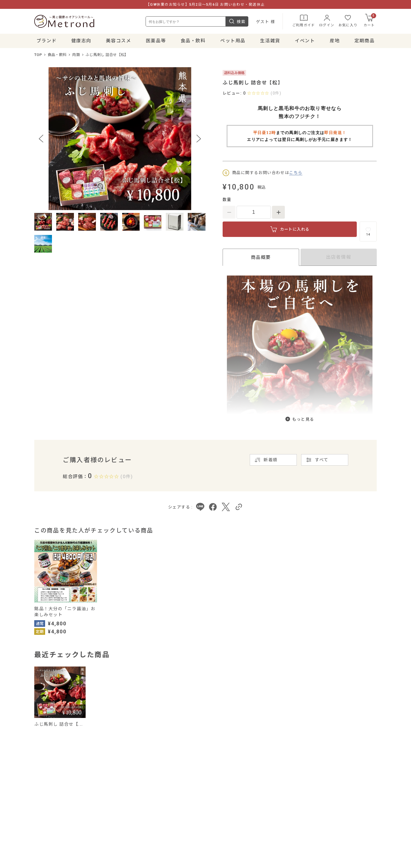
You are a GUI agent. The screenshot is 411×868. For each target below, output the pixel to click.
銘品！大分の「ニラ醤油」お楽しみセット (65, 612)
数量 (227, 199)
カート (370, 20)
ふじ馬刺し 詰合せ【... (59, 724)
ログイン (327, 20)
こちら (296, 173)
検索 (237, 21)
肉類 (76, 55)
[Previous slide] (41, 139)
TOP (38, 55)
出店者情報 (339, 257)
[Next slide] (199, 139)
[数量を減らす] (229, 212)
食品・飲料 (57, 55)
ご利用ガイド (304, 20)
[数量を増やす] (278, 212)
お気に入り (348, 20)
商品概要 (261, 257)
